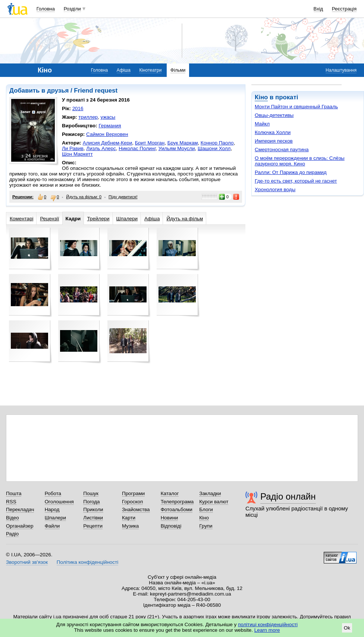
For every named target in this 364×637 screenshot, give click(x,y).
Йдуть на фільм (185, 219)
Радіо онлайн (288, 496)
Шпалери (127, 219)
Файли (52, 526)
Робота (53, 493)
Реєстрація (344, 9)
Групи (206, 526)
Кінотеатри (150, 70)
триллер (88, 117)
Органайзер (20, 526)
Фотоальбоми (177, 509)
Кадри (73, 219)
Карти (129, 518)
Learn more (267, 630)
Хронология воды (275, 189)
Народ (52, 509)
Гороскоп (132, 502)
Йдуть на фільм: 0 (84, 197)
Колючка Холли (273, 132)
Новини (170, 518)
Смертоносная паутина (282, 150)
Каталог (170, 493)
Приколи (93, 509)
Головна (46, 9)
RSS (11, 502)
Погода (91, 502)
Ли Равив (73, 148)
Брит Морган (150, 143)
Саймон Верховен (107, 134)
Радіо (12, 534)
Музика (130, 526)
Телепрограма (177, 502)
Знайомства (136, 509)
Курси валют (214, 502)
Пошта (14, 493)
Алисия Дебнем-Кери (108, 143)
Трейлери (98, 219)
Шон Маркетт (77, 154)
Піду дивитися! (123, 197)
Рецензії (49, 219)
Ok (347, 628)
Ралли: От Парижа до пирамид (291, 172)
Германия (110, 126)
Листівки (93, 518)
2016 (78, 108)
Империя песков (274, 141)
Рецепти (93, 526)
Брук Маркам (183, 143)
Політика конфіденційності (87, 562)
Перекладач (20, 509)
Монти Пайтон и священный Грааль (296, 107)
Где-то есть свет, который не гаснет (296, 181)
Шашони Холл (214, 148)
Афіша (124, 70)
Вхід (318, 9)
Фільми (178, 70)
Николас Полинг (137, 148)
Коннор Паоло (217, 143)
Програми (133, 493)
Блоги (206, 509)
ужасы (108, 117)
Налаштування (341, 70)
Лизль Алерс (101, 148)
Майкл (262, 124)
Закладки (210, 493)
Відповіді (171, 526)
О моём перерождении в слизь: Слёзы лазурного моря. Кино (300, 161)
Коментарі (21, 219)
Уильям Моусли (177, 148)
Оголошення (59, 502)
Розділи (72, 9)
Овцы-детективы (274, 115)
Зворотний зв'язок (27, 562)
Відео (12, 518)
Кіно (261, 97)
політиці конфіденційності (268, 624)
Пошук (91, 493)
